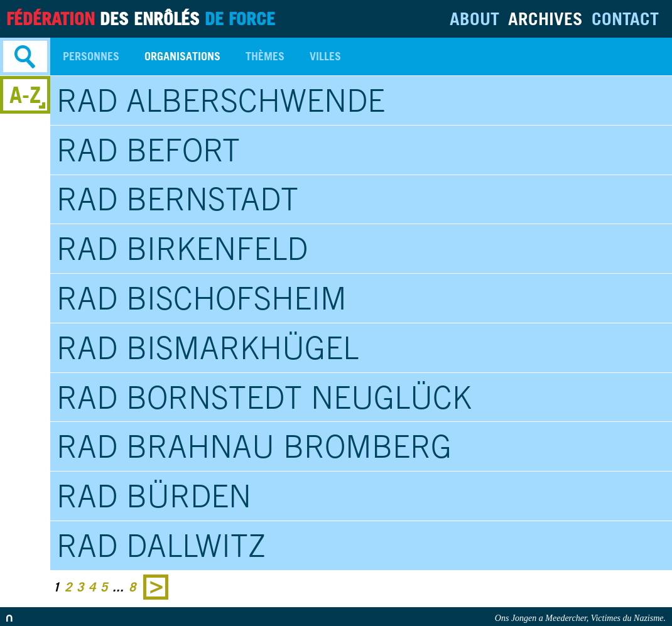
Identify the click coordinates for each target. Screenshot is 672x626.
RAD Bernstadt (177, 199)
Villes (325, 56)
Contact (625, 19)
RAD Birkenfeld (182, 249)
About (474, 19)
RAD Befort (148, 150)
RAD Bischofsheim (202, 298)
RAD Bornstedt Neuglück (264, 397)
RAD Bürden (154, 496)
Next (156, 587)
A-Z (25, 94)
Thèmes (265, 56)
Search (25, 57)
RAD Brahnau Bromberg (254, 446)
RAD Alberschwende (221, 100)
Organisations (182, 56)
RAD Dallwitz (161, 546)
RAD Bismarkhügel (208, 348)
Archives (545, 19)
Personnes (91, 56)
